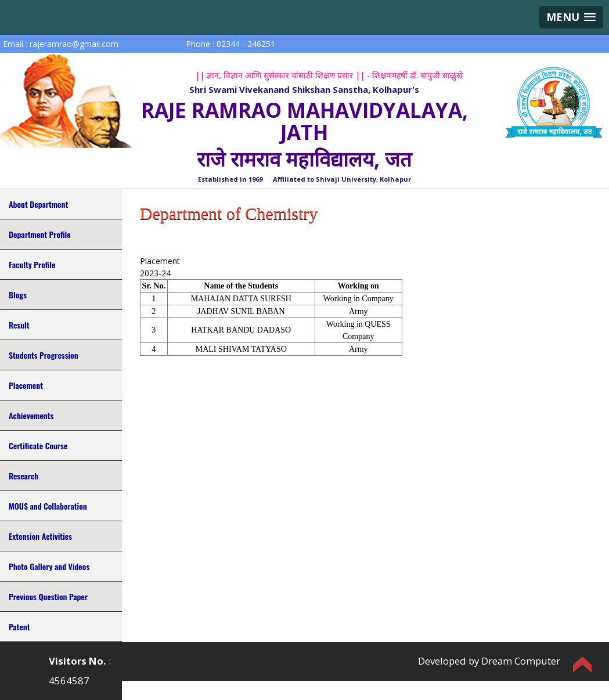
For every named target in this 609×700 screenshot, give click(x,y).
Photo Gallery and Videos (49, 566)
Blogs (18, 295)
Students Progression (44, 355)
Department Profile (40, 234)
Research (24, 476)
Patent (19, 627)
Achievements (31, 415)
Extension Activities (40, 536)
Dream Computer (521, 661)
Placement (26, 385)
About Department (38, 204)
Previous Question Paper (48, 596)
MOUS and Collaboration (48, 506)
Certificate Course (38, 445)
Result (19, 325)
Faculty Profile (32, 264)
